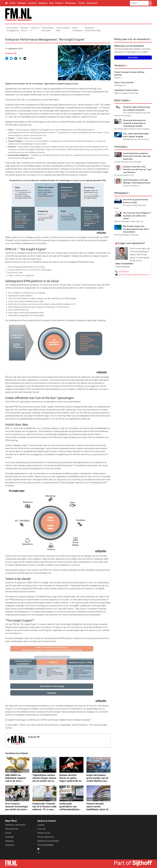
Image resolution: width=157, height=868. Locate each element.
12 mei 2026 (11, 799)
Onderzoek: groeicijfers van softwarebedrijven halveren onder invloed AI (69, 807)
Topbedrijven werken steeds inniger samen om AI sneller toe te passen (44, 778)
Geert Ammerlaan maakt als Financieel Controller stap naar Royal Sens (137, 156)
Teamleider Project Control (126, 90)
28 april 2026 (92, 799)
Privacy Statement (46, 837)
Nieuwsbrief (92, 3)
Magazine (43, 3)
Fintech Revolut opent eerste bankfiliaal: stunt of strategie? (97, 807)
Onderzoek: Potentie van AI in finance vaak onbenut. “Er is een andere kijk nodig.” (44, 807)
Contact (82, 3)
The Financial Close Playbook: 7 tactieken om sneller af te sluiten (137, 216)
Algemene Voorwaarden (48, 841)
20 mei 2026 (11, 771)
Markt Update (122, 100)
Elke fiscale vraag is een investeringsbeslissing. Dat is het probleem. (136, 229)
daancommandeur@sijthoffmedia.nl (134, 275)
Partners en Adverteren (15, 825)
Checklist (59, 3)
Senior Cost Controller (124, 83)
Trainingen (22, 3)
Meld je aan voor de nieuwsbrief (132, 39)
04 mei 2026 (65, 799)
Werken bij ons (44, 833)
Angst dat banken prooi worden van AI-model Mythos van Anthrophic (98, 778)
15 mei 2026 (65, 771)
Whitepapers (71, 3)
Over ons (41, 829)
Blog (51, 3)
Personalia (120, 147)
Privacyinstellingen (45, 845)
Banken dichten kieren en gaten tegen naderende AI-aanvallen (71, 778)
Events (12, 3)
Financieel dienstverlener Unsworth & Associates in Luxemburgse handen (134, 123)
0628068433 (124, 272)
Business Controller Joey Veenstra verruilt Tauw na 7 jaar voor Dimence (137, 170)
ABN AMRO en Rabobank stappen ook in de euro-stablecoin (16, 778)
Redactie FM (11, 53)
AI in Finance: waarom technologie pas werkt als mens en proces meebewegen (17, 807)
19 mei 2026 (38, 771)
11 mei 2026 (38, 799)
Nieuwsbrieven (12, 829)
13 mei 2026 (92, 771)
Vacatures (32, 3)
